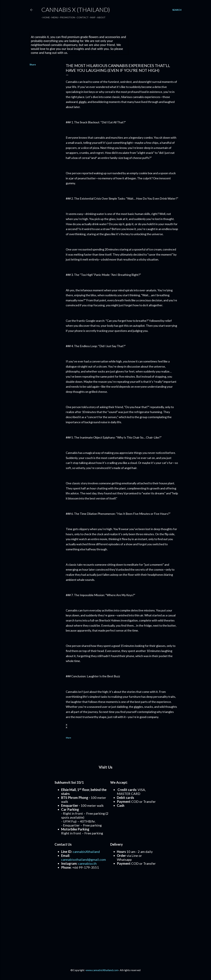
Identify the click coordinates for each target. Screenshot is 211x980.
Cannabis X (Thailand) (76, 10)
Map (92, 17)
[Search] (177, 10)
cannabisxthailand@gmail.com (83, 859)
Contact (81, 17)
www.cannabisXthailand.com (102, 970)
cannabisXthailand (86, 852)
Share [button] (33, 64)
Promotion (66, 17)
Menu (54, 17)
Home (45, 17)
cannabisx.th (87, 863)
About (100, 17)
